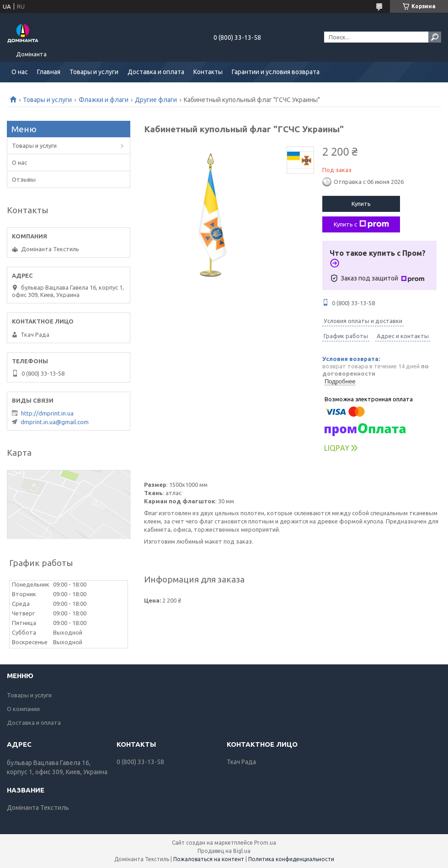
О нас (20, 72)
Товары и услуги (94, 72)
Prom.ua (265, 843)
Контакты (208, 72)
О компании (23, 709)
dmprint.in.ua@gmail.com (55, 422)
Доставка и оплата (156, 72)
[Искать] (435, 37)
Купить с (361, 224)
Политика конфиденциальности (291, 859)
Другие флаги (156, 100)
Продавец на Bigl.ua (224, 851)
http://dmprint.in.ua (47, 413)
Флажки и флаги (104, 100)
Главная (49, 72)
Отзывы (24, 179)
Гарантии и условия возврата (276, 72)
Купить (361, 204)
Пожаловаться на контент (209, 859)
